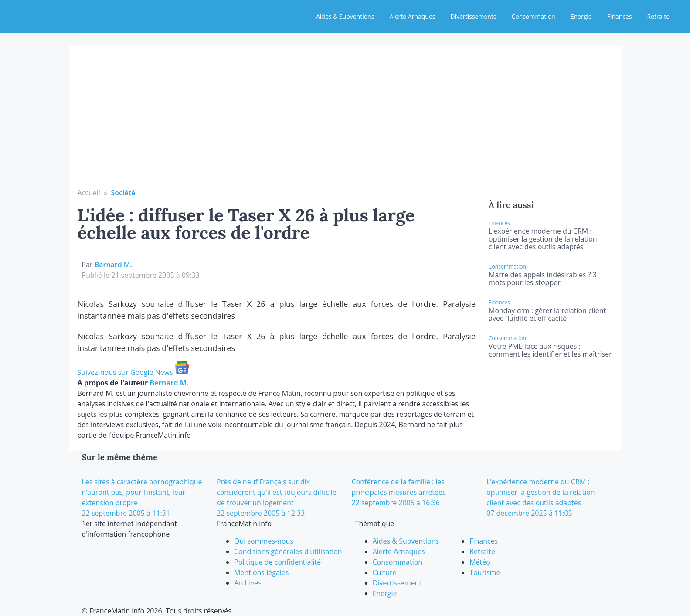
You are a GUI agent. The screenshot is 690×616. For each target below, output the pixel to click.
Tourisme (485, 572)
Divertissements (473, 16)
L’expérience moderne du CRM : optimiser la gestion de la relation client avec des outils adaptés (543, 239)
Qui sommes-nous (264, 541)
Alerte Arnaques (412, 16)
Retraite (658, 16)
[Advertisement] (345, 122)
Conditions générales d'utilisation (288, 551)
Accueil (89, 193)
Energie (581, 16)
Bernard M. (113, 265)
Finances (620, 16)
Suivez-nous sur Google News (133, 372)
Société (123, 193)
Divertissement (397, 583)
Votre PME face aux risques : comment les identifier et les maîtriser (550, 350)
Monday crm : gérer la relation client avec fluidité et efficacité (547, 314)
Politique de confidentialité (277, 562)
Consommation (534, 16)
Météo (480, 562)
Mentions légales (261, 572)
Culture (385, 572)
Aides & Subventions (345, 16)
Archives (248, 583)
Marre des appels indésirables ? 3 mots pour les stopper (543, 279)
